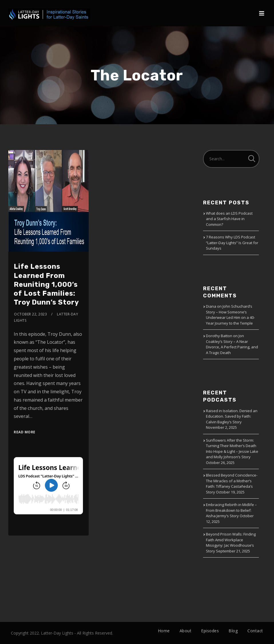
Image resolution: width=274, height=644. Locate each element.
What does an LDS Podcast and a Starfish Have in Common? (229, 219)
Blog (233, 631)
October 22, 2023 (30, 314)
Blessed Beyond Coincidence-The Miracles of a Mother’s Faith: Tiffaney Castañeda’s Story (232, 484)
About (186, 631)
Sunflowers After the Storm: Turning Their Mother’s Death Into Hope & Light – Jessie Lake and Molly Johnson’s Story (232, 449)
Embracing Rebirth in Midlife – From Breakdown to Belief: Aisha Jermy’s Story (231, 510)
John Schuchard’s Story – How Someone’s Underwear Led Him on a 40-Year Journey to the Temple (230, 315)
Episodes (210, 631)
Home (164, 631)
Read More (25, 432)
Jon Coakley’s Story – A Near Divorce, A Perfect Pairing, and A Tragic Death (232, 344)
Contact (255, 631)
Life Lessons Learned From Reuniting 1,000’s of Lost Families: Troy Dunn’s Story (46, 284)
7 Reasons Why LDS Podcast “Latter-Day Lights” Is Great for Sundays (232, 243)
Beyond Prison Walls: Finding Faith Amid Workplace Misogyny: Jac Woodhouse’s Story (231, 543)
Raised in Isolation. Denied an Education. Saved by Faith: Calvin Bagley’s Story (232, 416)
